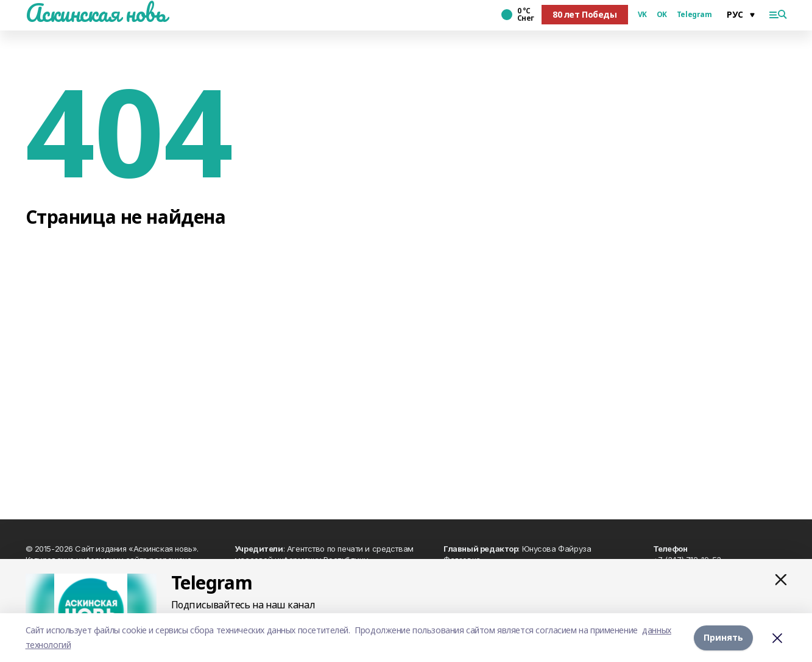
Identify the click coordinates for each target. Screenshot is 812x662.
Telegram (694, 15)
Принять (723, 637)
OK (662, 15)
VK (642, 15)
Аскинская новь (96, 13)
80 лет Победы (585, 14)
